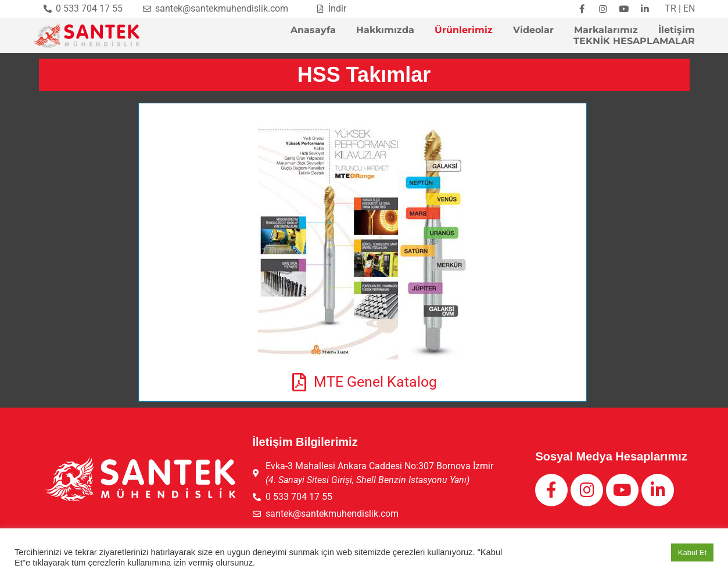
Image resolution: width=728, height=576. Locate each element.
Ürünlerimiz (464, 30)
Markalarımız (606, 30)
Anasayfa (313, 30)
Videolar (533, 30)
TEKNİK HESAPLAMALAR (634, 42)
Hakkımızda (385, 30)
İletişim (677, 30)
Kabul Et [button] (692, 552)
